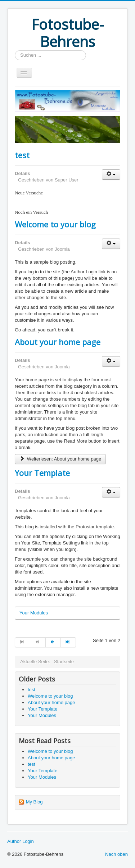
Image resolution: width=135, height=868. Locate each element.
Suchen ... (15, 50)
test (22, 155)
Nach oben (116, 854)
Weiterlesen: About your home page (60, 459)
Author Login (21, 841)
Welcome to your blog (55, 224)
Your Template (42, 473)
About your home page (58, 342)
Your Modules (34, 613)
